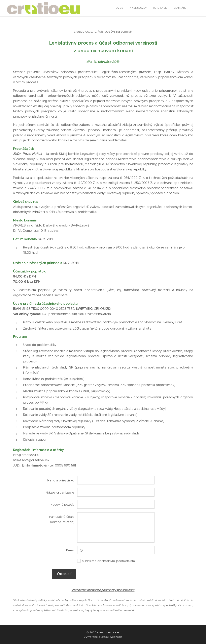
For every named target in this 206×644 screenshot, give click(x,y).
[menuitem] (168, 8)
